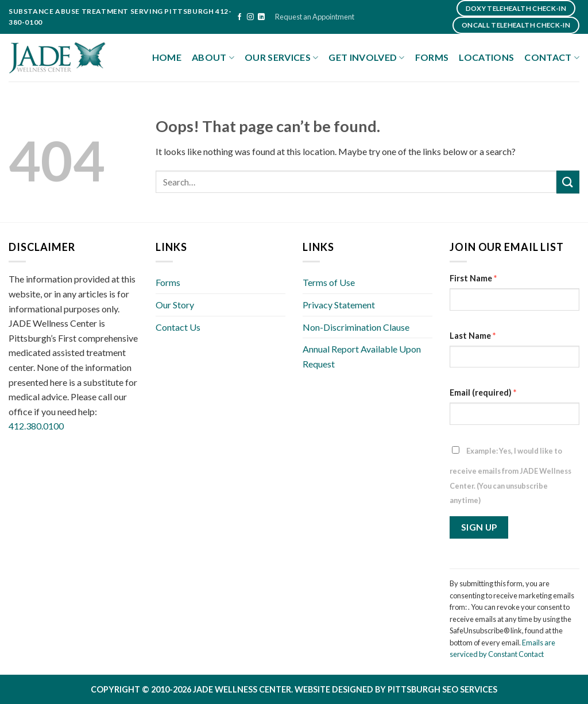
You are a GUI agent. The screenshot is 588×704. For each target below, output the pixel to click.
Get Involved (366, 57)
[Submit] (568, 182)
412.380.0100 (36, 426)
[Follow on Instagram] (250, 17)
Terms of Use (329, 282)
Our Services (281, 57)
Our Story (175, 305)
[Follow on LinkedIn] (261, 17)
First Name (473, 278)
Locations (486, 57)
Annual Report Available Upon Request (362, 356)
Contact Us (178, 327)
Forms (432, 57)
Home (167, 57)
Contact (552, 57)
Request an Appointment (315, 17)
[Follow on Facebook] (239, 17)
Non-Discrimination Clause (356, 327)
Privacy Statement (339, 305)
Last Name (473, 336)
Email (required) (483, 392)
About (213, 57)
